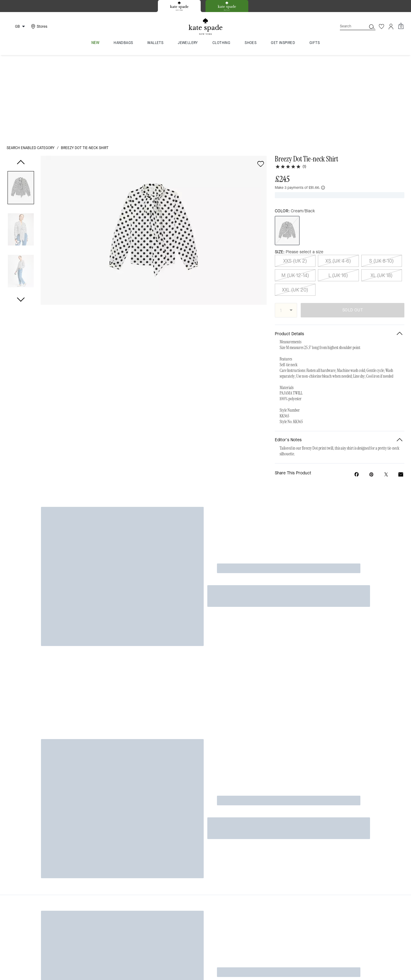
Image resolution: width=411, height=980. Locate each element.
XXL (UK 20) (295, 196)
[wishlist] (261, 80)
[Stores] (38, 27)
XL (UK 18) (382, 181)
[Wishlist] (381, 27)
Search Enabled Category (31, 64)
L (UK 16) (338, 181)
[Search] (348, 26)
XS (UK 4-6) (338, 167)
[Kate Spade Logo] (205, 27)
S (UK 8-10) (381, 167)
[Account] (391, 27)
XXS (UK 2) (295, 167)
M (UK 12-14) (295, 181)
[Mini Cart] (401, 26)
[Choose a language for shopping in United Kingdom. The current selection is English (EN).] (17, 27)
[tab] (179, 6)
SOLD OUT (353, 216)
